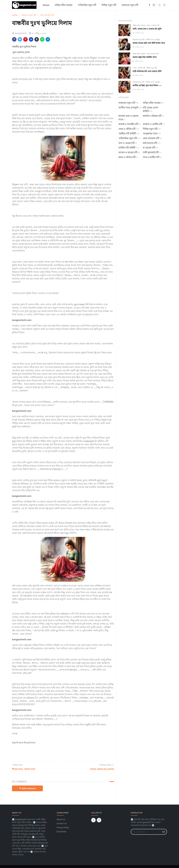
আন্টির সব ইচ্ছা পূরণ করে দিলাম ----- (147, 85)
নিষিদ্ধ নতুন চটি (152, 68)
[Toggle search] (164, 5)
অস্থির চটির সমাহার (139, 25)
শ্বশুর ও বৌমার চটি (153, 25)
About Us (61, 819)
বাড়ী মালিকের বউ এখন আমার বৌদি (147, 71)
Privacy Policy (63, 827)
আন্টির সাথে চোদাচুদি (153, 40)
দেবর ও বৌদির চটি (139, 68)
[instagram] (154, 5)
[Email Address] (146, 832)
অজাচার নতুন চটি (139, 40)
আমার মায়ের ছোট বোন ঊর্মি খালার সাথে (149, 43)
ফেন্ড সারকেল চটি (153, 54)
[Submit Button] (164, 832)
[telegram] (99, 820)
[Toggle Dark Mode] (160, 5)
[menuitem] (46, 5)
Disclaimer (61, 832)
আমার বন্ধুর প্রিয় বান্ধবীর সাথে (145, 57)
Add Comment (27, 788)
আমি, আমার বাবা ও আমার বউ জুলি (147, 29)
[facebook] (149, 5)
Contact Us (62, 823)
